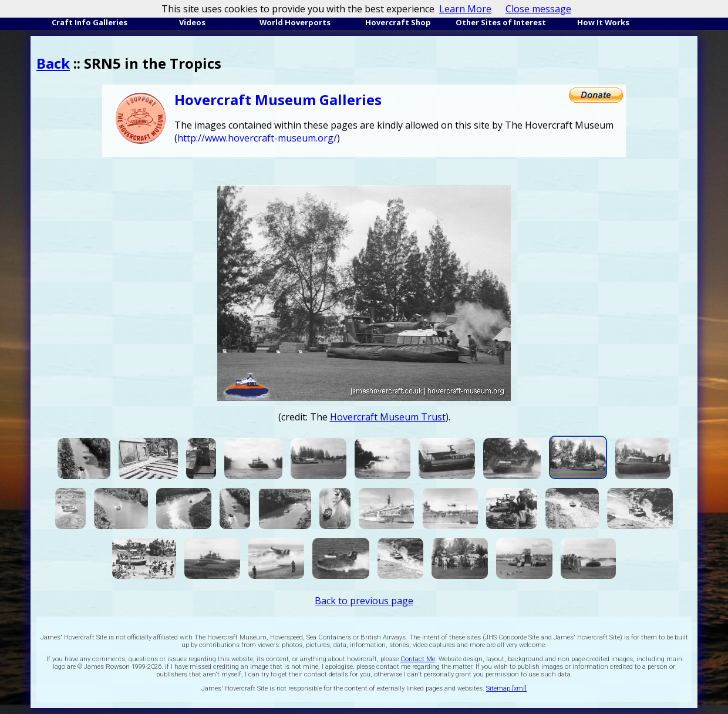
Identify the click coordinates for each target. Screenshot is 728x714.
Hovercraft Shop (398, 22)
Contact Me (418, 659)
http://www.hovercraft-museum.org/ (257, 138)
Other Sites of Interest (501, 22)
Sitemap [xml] (506, 688)
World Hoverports (295, 22)
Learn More (465, 9)
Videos (192, 22)
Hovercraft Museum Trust (388, 417)
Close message (538, 9)
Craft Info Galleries (90, 22)
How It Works (603, 22)
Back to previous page (364, 601)
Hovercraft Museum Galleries (278, 100)
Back (53, 63)
